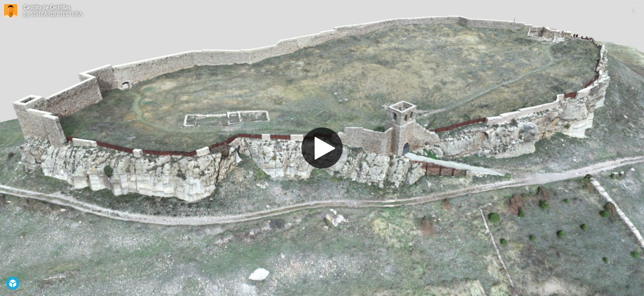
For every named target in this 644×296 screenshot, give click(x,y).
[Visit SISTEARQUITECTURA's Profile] (11, 11)
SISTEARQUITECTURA (56, 14)
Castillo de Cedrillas (47, 7)
